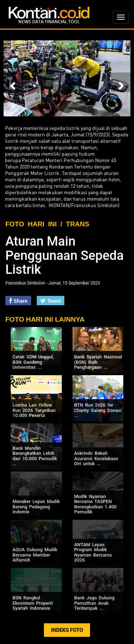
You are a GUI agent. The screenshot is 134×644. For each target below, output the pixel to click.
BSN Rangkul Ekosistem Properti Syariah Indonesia (33, 603)
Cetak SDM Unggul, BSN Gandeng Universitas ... (33, 362)
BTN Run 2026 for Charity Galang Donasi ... (98, 410)
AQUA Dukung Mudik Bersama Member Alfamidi (35, 555)
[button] (13, 82)
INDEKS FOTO (67, 630)
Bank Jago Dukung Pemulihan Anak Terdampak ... (95, 603)
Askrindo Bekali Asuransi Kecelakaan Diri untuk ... (96, 458)
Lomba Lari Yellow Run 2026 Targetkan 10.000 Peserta (34, 410)
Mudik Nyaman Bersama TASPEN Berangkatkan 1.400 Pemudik (96, 504)
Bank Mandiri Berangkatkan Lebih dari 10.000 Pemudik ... (35, 456)
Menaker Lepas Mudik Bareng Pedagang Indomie (36, 507)
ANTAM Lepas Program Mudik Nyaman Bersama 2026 (93, 552)
